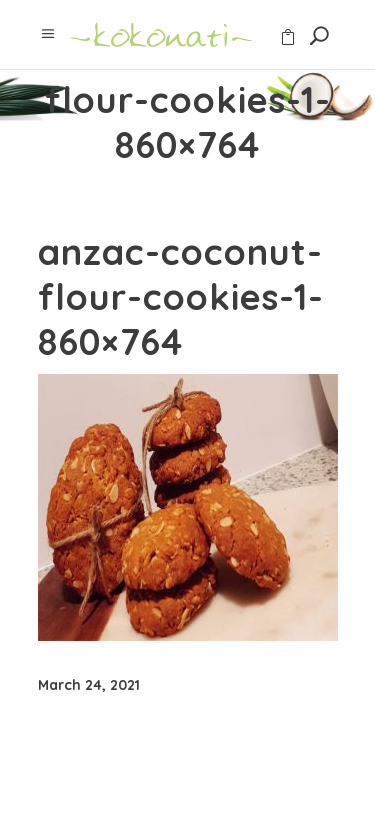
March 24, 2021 (89, 685)
